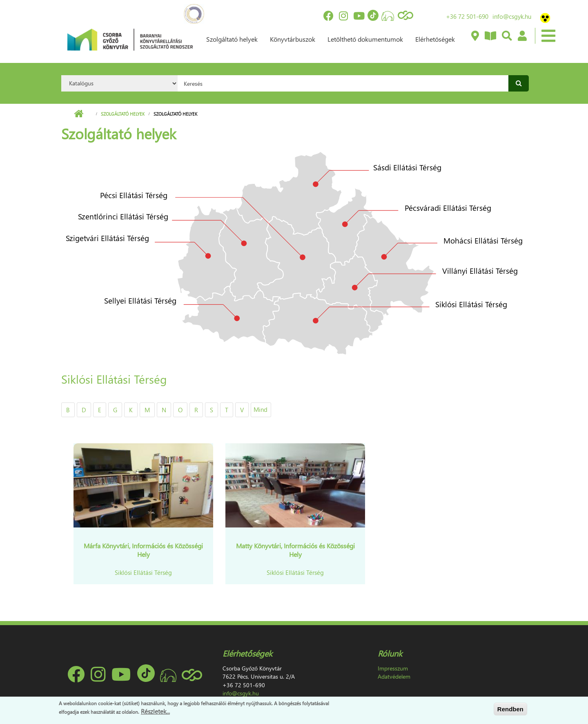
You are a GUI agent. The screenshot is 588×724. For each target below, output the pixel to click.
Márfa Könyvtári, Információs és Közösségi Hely (143, 550)
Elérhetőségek (435, 39)
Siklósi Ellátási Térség (143, 572)
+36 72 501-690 (467, 16)
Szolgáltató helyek (232, 39)
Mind (261, 409)
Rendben (510, 709)
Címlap (79, 114)
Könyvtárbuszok (293, 39)
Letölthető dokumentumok (365, 39)
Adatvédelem (394, 676)
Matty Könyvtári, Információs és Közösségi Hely (295, 550)
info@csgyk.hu (512, 16)
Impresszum (393, 668)
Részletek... (155, 711)
